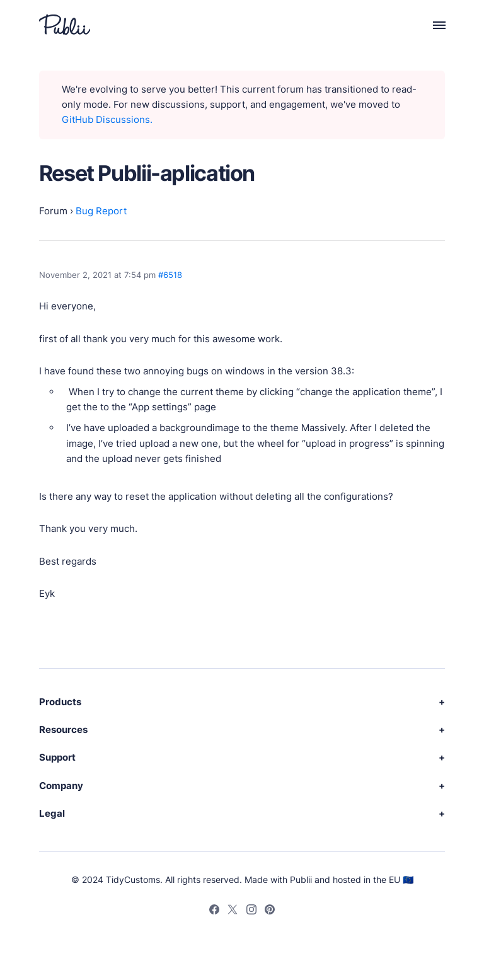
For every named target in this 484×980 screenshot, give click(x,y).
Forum (53, 211)
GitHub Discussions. (107, 119)
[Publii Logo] (65, 25)
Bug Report (101, 211)
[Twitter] (233, 911)
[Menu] (432, 25)
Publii (301, 879)
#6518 (170, 275)
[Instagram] (251, 911)
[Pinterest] (270, 911)
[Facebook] (214, 911)
